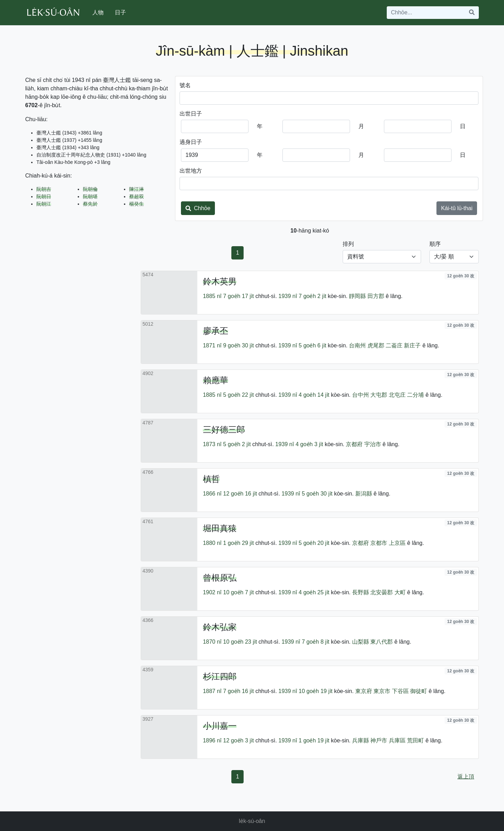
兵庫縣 (360, 740)
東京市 (382, 691)
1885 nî (212, 296)
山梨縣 (360, 642)
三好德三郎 (224, 430)
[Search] (426, 13)
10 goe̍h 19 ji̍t (316, 691)
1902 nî (212, 592)
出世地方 (191, 171)
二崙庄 (394, 345)
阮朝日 (44, 196)
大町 (400, 592)
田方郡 (376, 296)
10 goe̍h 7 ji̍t (239, 592)
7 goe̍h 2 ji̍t (312, 296)
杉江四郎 (220, 676)
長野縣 (360, 592)
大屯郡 (379, 395)
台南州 (357, 345)
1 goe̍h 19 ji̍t (314, 740)
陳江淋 (136, 189)
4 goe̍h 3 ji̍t (309, 444)
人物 (98, 12)
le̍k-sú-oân (252, 821)
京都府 (354, 444)
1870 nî (212, 642)
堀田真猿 (220, 528)
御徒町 (419, 691)
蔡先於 (90, 204)
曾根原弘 (220, 578)
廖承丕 (216, 331)
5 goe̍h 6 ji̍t (312, 345)
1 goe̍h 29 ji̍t (239, 543)
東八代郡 (381, 642)
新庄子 (412, 345)
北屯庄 (397, 395)
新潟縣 (364, 494)
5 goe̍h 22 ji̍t (239, 395)
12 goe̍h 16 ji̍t (240, 494)
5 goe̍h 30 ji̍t (317, 494)
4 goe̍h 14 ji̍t (314, 395)
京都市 (379, 543)
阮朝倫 (90, 189)
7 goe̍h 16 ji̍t (239, 691)
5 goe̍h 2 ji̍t (237, 444)
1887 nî (212, 691)
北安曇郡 (381, 592)
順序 (435, 244)
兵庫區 (397, 740)
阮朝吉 (44, 189)
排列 (348, 244)
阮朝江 (44, 204)
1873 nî (212, 444)
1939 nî (288, 296)
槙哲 (211, 479)
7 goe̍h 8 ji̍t (316, 642)
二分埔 (415, 395)
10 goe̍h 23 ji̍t (240, 642)
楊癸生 (136, 204)
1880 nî (212, 543)
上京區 (397, 543)
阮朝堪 (90, 196)
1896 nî (212, 740)
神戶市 (379, 740)
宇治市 (373, 444)
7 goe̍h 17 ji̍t (239, 296)
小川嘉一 (220, 726)
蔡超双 (136, 196)
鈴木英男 (220, 281)
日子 (120, 12)
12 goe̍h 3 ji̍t (239, 740)
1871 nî (212, 345)
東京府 (364, 691)
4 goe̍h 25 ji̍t (314, 592)
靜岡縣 (357, 296)
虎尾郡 (376, 345)
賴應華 (216, 380)
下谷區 (400, 691)
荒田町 (415, 740)
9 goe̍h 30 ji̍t (239, 345)
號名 (185, 85)
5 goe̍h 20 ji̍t (314, 543)
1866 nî (212, 494)
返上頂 (466, 777)
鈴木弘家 (220, 627)
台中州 (360, 395)
